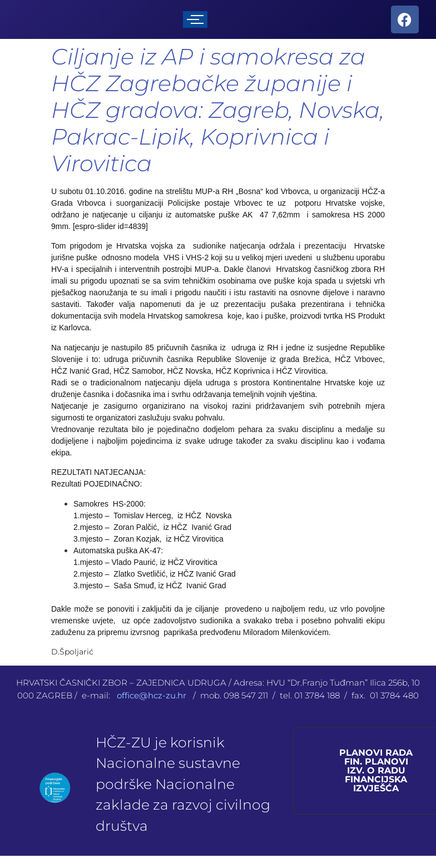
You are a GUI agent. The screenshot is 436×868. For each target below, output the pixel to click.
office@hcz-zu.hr (153, 695)
